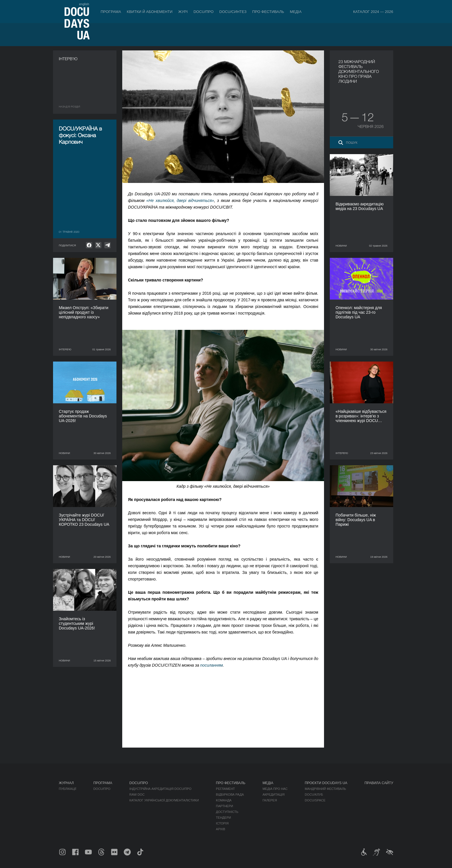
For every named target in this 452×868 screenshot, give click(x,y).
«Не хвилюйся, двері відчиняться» (180, 201)
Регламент (225, 789)
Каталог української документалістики (164, 800)
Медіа (296, 12)
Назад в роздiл (69, 107)
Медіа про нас (275, 789)
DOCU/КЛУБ (314, 795)
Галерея (270, 800)
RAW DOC (137, 795)
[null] (89, 245)
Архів (221, 829)
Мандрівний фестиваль (325, 789)
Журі (183, 12)
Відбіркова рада (230, 795)
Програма (111, 12)
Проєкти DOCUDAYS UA (326, 783)
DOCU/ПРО (204, 12)
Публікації (67, 789)
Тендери (223, 818)
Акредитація (274, 795)
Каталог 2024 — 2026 (373, 12)
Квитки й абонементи (150, 12)
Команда (224, 800)
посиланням (212, 665)
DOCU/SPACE (315, 800)
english (84, 4)
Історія (222, 823)
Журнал (66, 783)
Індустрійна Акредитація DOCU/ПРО (160, 789)
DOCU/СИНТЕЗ (233, 12)
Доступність (227, 812)
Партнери (224, 806)
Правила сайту (379, 783)
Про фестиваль (268, 12)
